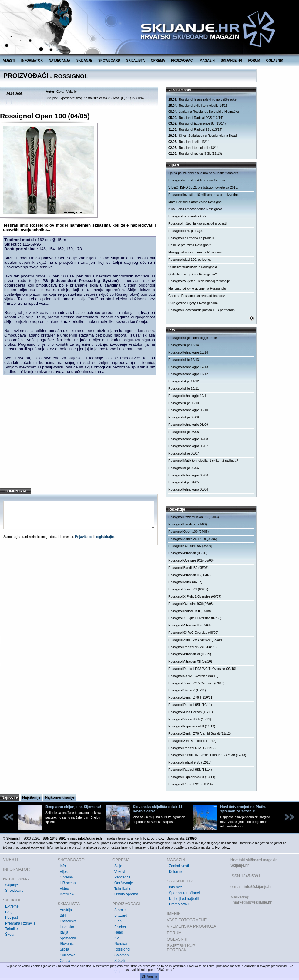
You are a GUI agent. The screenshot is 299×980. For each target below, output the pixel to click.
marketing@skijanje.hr (252, 902)
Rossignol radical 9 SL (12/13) (195, 154)
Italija (64, 932)
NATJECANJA (60, 60)
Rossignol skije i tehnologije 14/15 (198, 106)
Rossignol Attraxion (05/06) (188, 553)
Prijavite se (83, 537)
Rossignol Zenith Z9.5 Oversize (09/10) (196, 683)
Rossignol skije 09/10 (184, 403)
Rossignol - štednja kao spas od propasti (197, 223)
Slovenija (67, 944)
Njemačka (68, 938)
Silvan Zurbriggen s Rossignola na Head (202, 136)
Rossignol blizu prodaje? (186, 231)
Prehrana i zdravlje (20, 923)
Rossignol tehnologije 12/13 (188, 367)
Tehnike (11, 929)
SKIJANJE (84, 60)
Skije (118, 866)
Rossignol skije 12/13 (184, 360)
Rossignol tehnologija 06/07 (188, 446)
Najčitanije (31, 797)
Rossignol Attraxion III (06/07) (190, 575)
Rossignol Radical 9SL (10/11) (190, 705)
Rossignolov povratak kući (187, 216)
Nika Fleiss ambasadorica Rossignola (195, 209)
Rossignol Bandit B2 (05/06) (188, 568)
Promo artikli (179, 904)
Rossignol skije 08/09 (184, 417)
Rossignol (122, 949)
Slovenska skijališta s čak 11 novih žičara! (158, 809)
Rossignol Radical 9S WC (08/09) (192, 647)
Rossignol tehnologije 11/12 (188, 374)
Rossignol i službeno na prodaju (191, 238)
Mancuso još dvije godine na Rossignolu (197, 288)
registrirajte (105, 537)
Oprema (66, 877)
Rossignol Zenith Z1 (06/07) (188, 589)
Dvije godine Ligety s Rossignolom (193, 303)
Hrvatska (67, 927)
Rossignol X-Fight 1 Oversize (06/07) (195, 596)
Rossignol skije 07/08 (184, 432)
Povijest (12, 918)
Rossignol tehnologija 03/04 (188, 489)
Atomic (120, 910)
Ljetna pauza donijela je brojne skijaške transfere (203, 173)
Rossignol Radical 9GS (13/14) (196, 118)
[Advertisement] (80, 435)
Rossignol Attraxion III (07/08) (190, 625)
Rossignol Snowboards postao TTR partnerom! (202, 310)
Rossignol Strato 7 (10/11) (187, 690)
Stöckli (120, 961)
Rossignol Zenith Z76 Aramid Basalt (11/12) (200, 733)
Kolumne (176, 872)
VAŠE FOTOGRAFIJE (187, 920)
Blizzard (121, 915)
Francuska (68, 921)
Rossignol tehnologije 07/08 (188, 439)
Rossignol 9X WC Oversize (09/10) (193, 676)
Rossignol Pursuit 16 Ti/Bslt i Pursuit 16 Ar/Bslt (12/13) (207, 755)
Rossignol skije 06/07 (184, 453)
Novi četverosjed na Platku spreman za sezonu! (243, 809)
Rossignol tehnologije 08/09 (188, 425)
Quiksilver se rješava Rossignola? (193, 274)
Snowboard (14, 891)
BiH (63, 915)
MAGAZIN (207, 60)
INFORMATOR (32, 60)
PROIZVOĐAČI (182, 60)
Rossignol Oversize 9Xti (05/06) (191, 560)
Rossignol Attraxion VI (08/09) (190, 654)
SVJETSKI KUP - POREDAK (182, 948)
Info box (175, 887)
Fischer (120, 927)
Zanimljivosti (179, 866)
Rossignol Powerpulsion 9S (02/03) (193, 517)
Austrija (66, 910)
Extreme (12, 906)
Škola (10, 935)
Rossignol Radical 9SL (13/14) (195, 130)
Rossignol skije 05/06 (184, 468)
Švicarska (68, 955)
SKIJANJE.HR (231, 60)
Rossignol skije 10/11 (184, 388)
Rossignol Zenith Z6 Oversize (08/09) (195, 640)
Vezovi (120, 872)
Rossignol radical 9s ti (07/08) (190, 611)
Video (64, 889)
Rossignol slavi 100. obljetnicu (190, 260)
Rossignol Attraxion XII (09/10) (190, 661)
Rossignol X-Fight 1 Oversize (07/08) (195, 618)
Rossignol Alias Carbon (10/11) (191, 712)
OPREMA (158, 60)
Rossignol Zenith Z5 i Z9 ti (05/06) (193, 539)
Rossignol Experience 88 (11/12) (192, 726)
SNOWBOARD (109, 60)
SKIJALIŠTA (135, 60)
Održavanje (124, 883)
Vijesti (65, 872)
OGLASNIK (275, 60)
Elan (118, 921)
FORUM (254, 60)
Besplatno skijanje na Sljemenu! (73, 807)
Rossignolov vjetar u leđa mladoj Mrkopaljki (199, 281)
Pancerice (122, 877)
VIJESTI (9, 60)
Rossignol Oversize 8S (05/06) (190, 546)
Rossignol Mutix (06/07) (185, 582)
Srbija (64, 949)
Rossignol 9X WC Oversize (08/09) (193, 633)
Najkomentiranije (60, 797)
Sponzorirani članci (184, 893)
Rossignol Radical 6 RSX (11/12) (192, 748)
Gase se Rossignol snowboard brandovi (197, 296)
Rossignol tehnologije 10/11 (188, 396)
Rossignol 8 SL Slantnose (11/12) (192, 741)
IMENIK (174, 913)
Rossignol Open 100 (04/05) (188, 532)
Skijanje (12, 885)
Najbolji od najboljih (185, 899)
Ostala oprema (126, 894)
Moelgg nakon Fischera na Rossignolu (196, 252)
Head (119, 932)
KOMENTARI (15, 491)
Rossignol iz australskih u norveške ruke (202, 100)
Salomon (121, 955)
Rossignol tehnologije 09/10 (188, 410)
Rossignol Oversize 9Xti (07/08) (191, 604)
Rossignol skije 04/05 (184, 482)
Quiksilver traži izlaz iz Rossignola (193, 267)
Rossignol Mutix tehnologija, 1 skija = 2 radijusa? (203, 461)
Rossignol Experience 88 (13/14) (197, 124)
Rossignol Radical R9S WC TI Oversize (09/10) (202, 669)
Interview (67, 894)
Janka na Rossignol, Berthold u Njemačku (203, 112)
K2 (117, 938)
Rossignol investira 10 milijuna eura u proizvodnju (204, 195)
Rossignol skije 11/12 (184, 381)
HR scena (68, 883)
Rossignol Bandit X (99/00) (188, 524)
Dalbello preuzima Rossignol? (190, 245)
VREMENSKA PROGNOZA (191, 926)
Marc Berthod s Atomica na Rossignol (195, 202)
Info (63, 866)
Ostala (65, 961)
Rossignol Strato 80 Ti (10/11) (190, 719)
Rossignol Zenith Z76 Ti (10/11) (191, 697)
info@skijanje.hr (258, 887)
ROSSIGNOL (71, 76)
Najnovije (10, 797)
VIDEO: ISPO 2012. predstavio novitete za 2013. (203, 187)
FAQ (9, 912)
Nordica (121, 944)
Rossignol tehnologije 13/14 (193, 148)
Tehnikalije (123, 889)
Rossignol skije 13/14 (189, 142)
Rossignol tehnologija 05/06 (188, 475)
